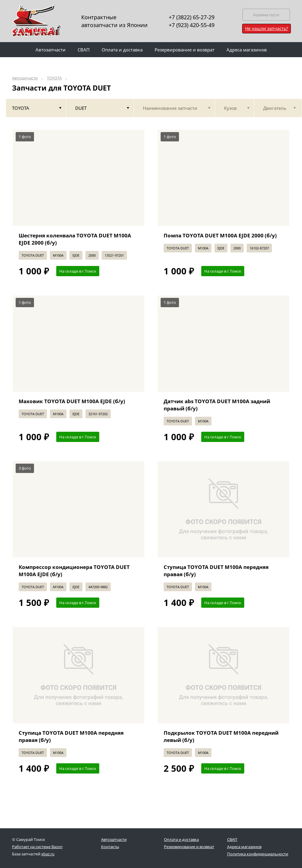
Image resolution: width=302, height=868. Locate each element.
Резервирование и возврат (189, 847)
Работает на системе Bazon (37, 847)
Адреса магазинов (244, 847)
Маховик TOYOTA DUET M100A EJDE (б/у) (72, 401)
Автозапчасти (25, 78)
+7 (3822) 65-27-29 (192, 17)
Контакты (110, 847)
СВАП (232, 839)
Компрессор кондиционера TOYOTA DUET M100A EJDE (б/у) (74, 571)
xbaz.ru (48, 854)
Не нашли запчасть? (267, 28)
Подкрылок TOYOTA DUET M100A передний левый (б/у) (221, 736)
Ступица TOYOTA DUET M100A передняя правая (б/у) (216, 571)
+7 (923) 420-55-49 (192, 25)
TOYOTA (54, 78)
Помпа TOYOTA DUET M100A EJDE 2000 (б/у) (220, 235)
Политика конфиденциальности (258, 854)
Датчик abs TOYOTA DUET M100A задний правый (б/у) (217, 405)
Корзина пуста (266, 15)
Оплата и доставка (181, 839)
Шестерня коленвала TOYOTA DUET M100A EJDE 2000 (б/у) (75, 239)
